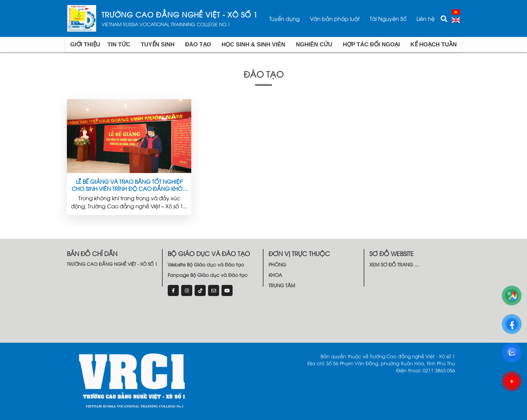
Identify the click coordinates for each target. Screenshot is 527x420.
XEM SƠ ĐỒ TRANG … (394, 264)
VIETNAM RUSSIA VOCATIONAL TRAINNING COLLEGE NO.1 (166, 24)
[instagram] (187, 290)
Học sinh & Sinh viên (253, 45)
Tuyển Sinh (158, 45)
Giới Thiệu (85, 45)
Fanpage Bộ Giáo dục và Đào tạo (208, 275)
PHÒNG (277, 264)
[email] (214, 290)
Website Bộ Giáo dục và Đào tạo (206, 264)
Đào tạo (198, 45)
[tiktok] (200, 290)
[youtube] (227, 290)
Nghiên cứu (314, 45)
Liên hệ (425, 18)
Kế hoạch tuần (434, 45)
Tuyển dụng (285, 18)
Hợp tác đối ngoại (371, 45)
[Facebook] (173, 290)
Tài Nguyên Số (388, 18)
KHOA (275, 275)
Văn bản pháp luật (335, 18)
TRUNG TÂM (282, 285)
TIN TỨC (119, 45)
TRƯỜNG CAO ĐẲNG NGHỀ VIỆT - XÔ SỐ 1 (180, 15)
